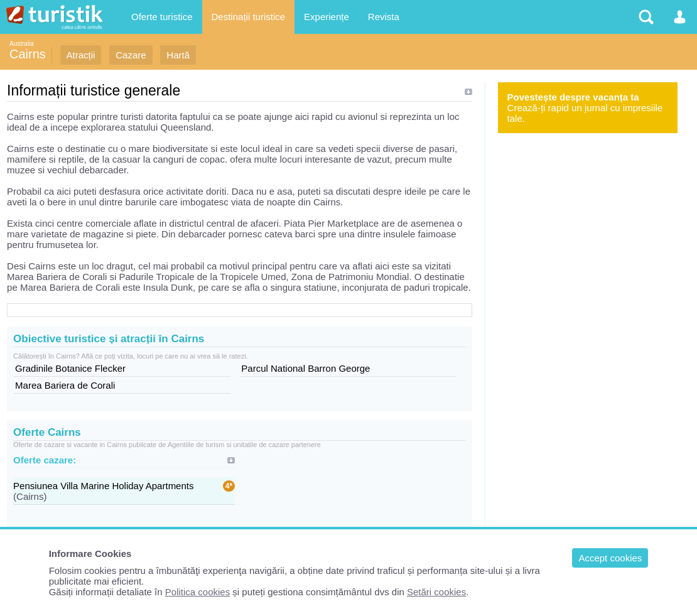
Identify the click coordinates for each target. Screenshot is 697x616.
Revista (384, 17)
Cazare (131, 55)
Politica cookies (197, 592)
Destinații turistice (249, 17)
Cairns (28, 54)
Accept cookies (610, 558)
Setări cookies (436, 592)
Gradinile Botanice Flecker (70, 368)
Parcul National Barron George (305, 368)
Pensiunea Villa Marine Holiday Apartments (103, 486)
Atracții (81, 55)
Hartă (178, 55)
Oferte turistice (162, 17)
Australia (22, 44)
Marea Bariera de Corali (65, 385)
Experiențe (327, 17)
